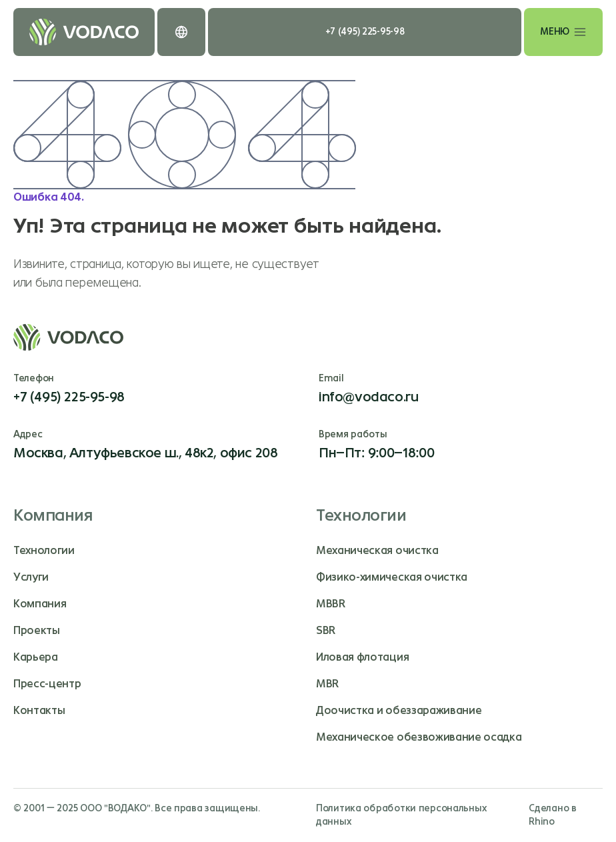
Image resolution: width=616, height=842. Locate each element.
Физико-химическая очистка (392, 577)
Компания (40, 604)
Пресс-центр (47, 684)
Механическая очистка (377, 550)
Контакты (39, 710)
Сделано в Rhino (552, 815)
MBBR (331, 604)
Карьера (36, 657)
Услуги (31, 577)
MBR (327, 684)
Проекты (37, 630)
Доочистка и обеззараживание (399, 710)
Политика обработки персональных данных (401, 815)
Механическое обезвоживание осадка (419, 737)
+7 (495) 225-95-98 (365, 32)
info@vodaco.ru (368, 397)
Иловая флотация (362, 657)
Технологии (44, 550)
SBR (326, 630)
